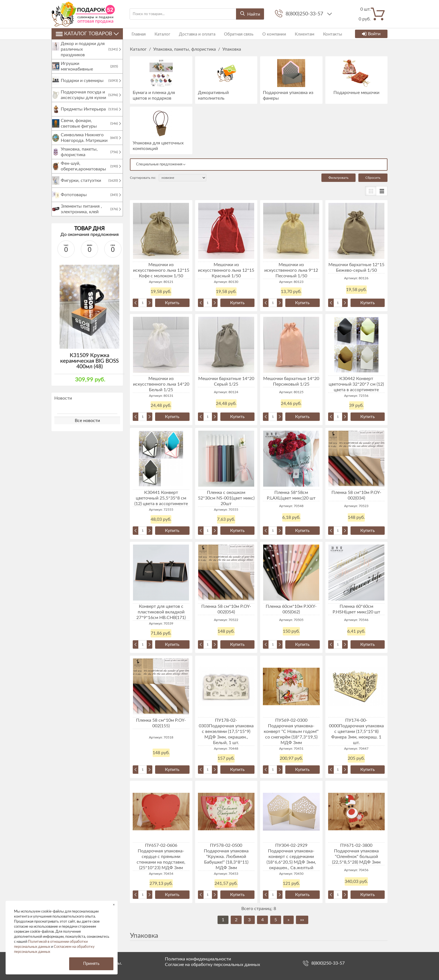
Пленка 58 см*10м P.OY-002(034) (356, 495)
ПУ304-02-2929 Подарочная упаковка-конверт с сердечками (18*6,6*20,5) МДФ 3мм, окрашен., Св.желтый (291, 857)
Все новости (87, 426)
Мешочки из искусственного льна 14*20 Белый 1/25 (161, 384)
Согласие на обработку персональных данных (213, 965)
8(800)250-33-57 (305, 14)
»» (302, 920)
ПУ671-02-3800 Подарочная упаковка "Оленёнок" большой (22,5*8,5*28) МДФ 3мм (356, 854)
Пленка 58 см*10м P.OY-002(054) (226, 609)
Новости (63, 404)
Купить (172, 303)
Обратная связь (232, 34)
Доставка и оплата (192, 34)
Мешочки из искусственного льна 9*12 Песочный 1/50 (291, 270)
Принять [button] (91, 964)
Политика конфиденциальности (198, 959)
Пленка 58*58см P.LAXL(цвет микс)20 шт (291, 495)
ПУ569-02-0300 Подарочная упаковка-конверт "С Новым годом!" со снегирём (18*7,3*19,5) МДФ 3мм (291, 732)
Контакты (320, 34)
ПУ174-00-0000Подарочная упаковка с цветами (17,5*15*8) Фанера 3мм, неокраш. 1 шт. (356, 732)
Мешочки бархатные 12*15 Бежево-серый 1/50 (356, 268)
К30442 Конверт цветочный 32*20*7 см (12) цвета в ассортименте (356, 384)
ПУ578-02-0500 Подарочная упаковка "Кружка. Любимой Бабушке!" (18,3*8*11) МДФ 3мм (226, 857)
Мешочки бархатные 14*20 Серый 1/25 (226, 381)
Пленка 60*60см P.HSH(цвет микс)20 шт (356, 609)
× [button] (114, 905)
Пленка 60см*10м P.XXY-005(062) (291, 609)
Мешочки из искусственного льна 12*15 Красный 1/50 (226, 270)
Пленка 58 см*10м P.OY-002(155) (161, 723)
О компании (265, 34)
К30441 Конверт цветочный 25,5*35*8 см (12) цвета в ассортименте (161, 498)
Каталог (159, 34)
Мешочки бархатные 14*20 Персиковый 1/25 (291, 381)
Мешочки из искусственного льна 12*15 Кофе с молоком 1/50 (161, 270)
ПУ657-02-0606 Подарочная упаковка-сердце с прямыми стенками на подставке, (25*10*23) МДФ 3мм (161, 857)
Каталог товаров (87, 34)
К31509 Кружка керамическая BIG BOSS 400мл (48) (89, 367)
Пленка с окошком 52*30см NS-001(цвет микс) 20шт (226, 498)
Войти (371, 34)
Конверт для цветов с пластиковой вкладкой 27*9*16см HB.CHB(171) (161, 612)
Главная (137, 34)
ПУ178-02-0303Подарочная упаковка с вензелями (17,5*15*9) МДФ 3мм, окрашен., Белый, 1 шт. (226, 732)
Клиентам (294, 34)
